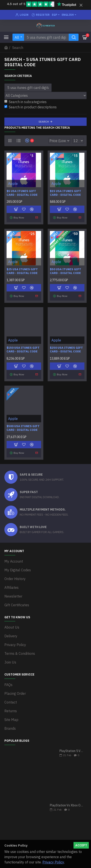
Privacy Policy (53, 862)
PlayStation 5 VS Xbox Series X (72, 751)
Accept (81, 845)
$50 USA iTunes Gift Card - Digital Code (66, 271)
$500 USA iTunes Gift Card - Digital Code (23, 428)
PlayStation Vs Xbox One (67, 805)
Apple (13, 184)
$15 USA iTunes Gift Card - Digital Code (66, 193)
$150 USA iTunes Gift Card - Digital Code (23, 350)
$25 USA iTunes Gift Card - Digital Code (22, 271)
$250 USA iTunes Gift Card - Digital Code (66, 350)
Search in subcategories (25, 102)
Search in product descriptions (31, 107)
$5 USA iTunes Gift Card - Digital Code (22, 193)
